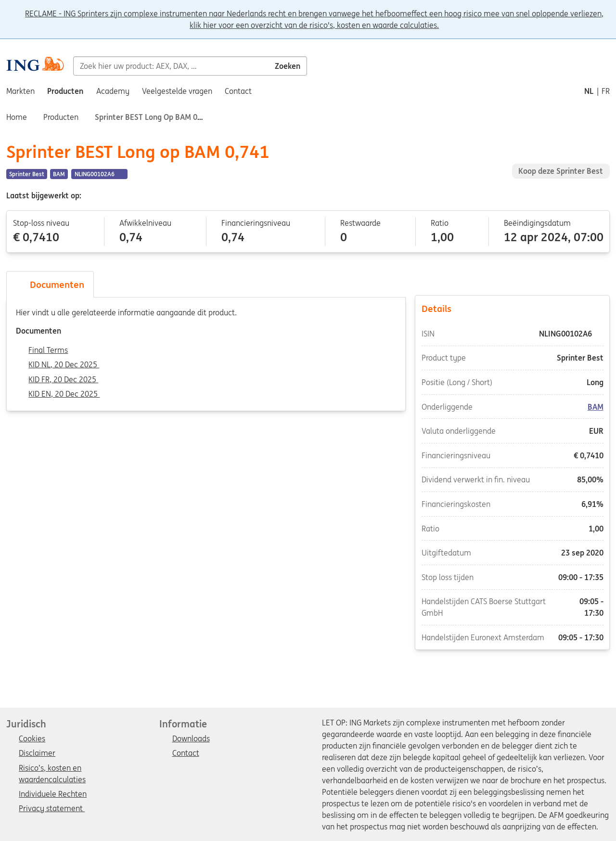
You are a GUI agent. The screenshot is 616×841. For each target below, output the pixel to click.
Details (513, 308)
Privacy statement (52, 809)
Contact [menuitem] (238, 91)
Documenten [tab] (50, 285)
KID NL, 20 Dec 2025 (64, 365)
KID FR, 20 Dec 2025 (63, 380)
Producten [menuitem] (65, 91)
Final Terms (48, 350)
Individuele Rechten (53, 794)
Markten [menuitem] (20, 91)
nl (589, 91)
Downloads (191, 739)
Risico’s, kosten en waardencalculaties (52, 769)
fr (606, 91)
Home (17, 117)
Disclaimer (37, 753)
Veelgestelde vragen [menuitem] (177, 91)
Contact (186, 753)
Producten (61, 117)
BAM (595, 407)
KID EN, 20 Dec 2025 (64, 394)
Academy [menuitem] (113, 91)
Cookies (32, 739)
